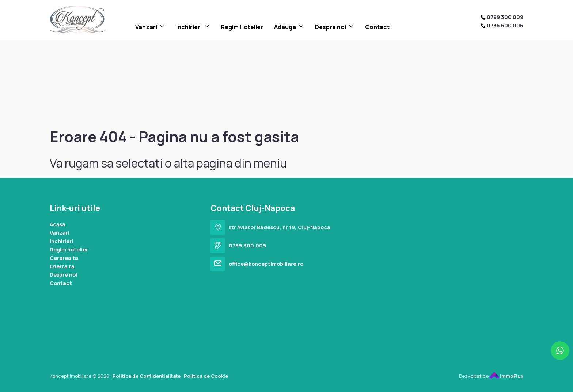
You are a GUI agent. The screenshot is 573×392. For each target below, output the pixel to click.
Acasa (58, 224)
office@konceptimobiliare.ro (266, 264)
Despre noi (331, 27)
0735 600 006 (505, 25)
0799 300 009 (505, 17)
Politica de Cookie (206, 376)
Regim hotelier (69, 249)
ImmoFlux (506, 376)
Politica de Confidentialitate (147, 376)
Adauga (285, 27)
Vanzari (146, 27)
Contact (377, 27)
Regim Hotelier (242, 27)
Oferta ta (62, 266)
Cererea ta (64, 258)
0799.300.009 (247, 245)
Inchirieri (189, 27)
